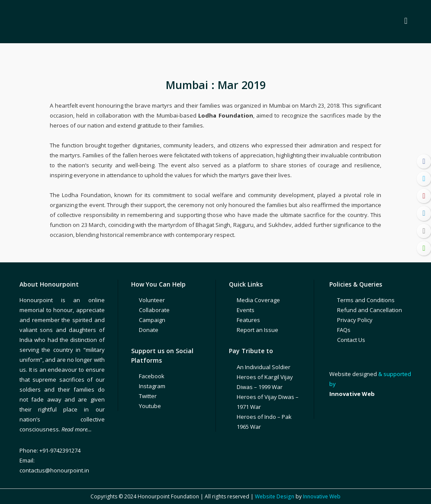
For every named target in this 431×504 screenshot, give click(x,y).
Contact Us (351, 340)
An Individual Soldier (264, 367)
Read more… (77, 429)
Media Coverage (258, 300)
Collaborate (154, 310)
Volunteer (152, 300)
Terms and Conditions (366, 300)
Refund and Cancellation (370, 310)
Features (248, 320)
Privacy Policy (355, 320)
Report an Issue (257, 330)
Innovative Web (322, 496)
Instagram (152, 386)
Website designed (353, 374)
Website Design (275, 496)
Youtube (150, 406)
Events (246, 310)
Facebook (152, 376)
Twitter (148, 396)
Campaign (152, 320)
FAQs (344, 330)
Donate (149, 330)
